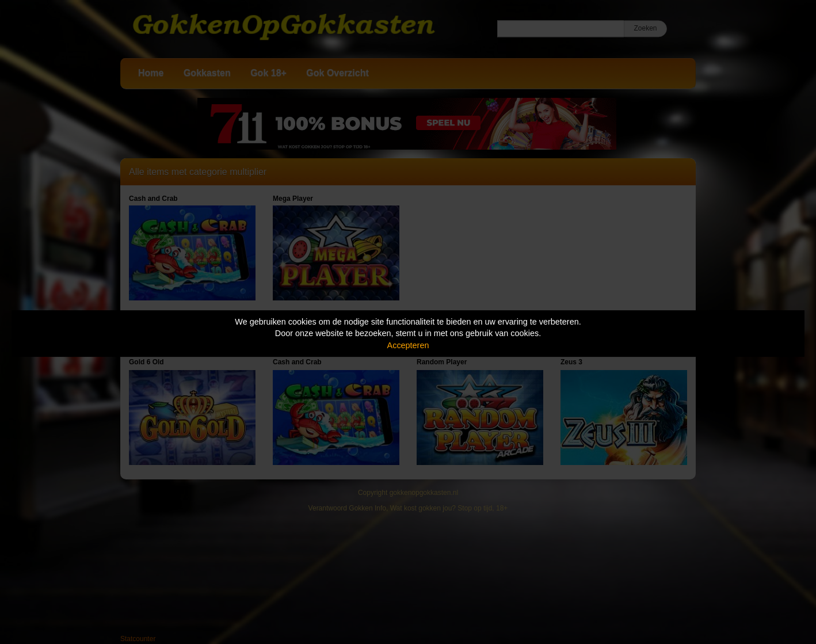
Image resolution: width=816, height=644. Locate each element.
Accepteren (408, 345)
